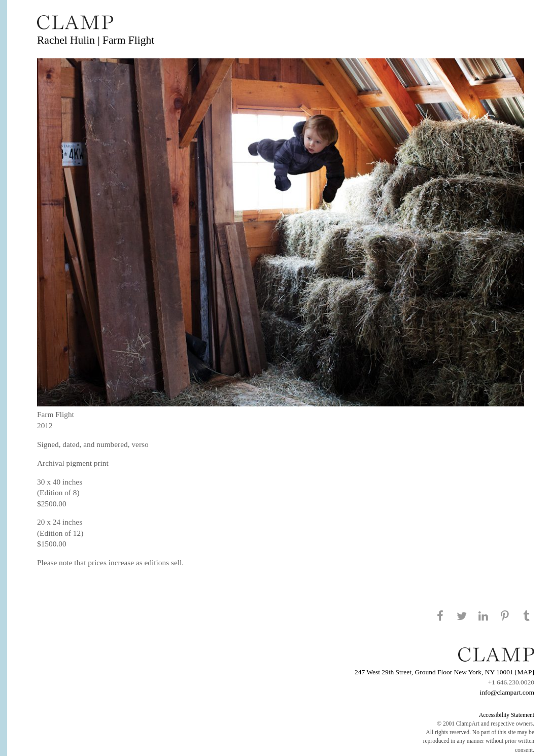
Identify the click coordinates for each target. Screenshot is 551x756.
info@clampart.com (507, 692)
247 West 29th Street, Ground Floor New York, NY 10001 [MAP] (444, 672)
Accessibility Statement (507, 715)
